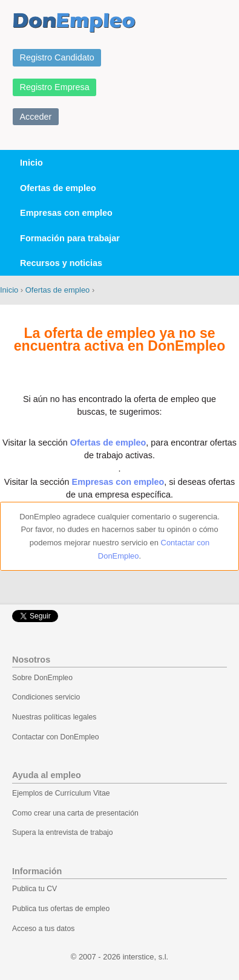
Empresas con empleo (66, 213)
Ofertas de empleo (58, 188)
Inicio (31, 163)
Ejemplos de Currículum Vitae (61, 793)
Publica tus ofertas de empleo (61, 909)
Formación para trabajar (70, 238)
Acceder (36, 117)
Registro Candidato (57, 57)
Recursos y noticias (61, 263)
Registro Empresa (55, 87)
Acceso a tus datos (43, 929)
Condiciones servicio (46, 697)
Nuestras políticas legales (54, 717)
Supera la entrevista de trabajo (63, 832)
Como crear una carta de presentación (75, 813)
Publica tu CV (34, 889)
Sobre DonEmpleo (42, 678)
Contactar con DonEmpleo (56, 737)
